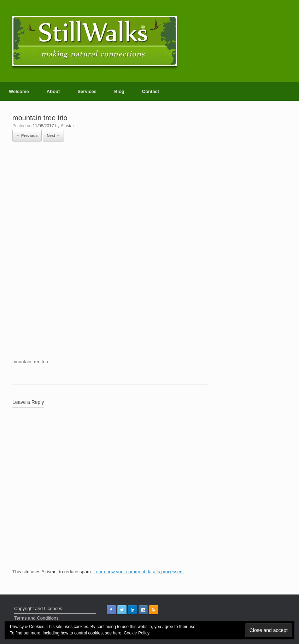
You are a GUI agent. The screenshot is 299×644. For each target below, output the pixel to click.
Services (87, 91)
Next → (53, 135)
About (53, 91)
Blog (119, 91)
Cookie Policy (137, 633)
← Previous (27, 135)
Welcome (19, 91)
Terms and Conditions (36, 618)
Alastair (68, 126)
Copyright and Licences (38, 608)
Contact (151, 91)
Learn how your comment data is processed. (139, 572)
